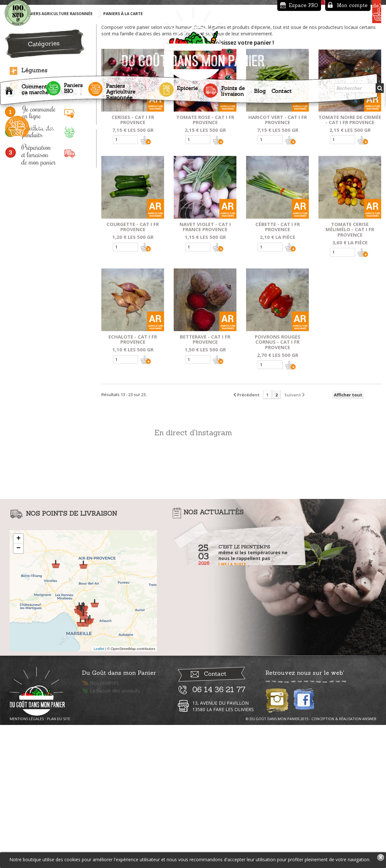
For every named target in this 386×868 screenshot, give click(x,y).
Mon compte (304, 5)
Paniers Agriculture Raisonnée (121, 89)
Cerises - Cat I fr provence (133, 263)
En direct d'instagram (193, 576)
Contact (282, 89)
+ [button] (18, 683)
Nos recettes (104, 830)
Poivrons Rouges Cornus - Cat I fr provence (278, 486)
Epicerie (187, 86)
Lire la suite (232, 708)
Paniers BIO (73, 86)
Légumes (34, 214)
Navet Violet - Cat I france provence (205, 371)
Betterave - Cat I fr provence (205, 483)
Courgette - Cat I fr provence (133, 371)
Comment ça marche (35, 87)
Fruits (30, 228)
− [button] (18, 692)
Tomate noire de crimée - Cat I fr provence (350, 263)
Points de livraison (233, 89)
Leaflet (99, 792)
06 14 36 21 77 (219, 837)
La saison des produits (115, 838)
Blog (260, 89)
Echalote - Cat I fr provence (133, 483)
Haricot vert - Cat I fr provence (278, 263)
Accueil (11, 90)
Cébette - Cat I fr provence (278, 371)
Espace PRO (255, 5)
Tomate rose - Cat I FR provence (205, 263)
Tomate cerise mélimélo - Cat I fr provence (350, 373)
